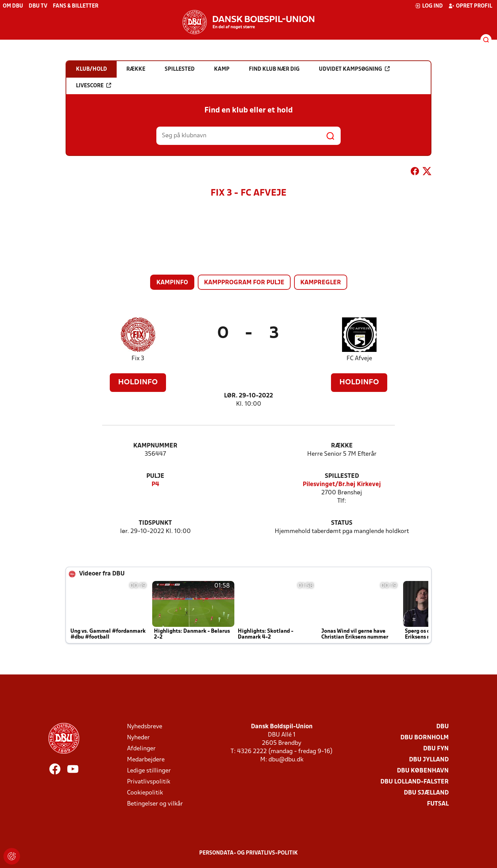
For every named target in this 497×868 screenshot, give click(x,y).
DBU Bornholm (425, 738)
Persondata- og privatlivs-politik (248, 853)
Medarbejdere (146, 760)
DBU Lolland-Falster (415, 782)
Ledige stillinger (149, 771)
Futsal (438, 804)
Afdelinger (141, 749)
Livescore (94, 86)
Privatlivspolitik (149, 782)
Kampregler (321, 283)
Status (342, 523)
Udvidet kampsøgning (354, 69)
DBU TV (38, 6)
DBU (442, 727)
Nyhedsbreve (145, 727)
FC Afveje (359, 359)
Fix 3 (138, 359)
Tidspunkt (155, 523)
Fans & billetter (76, 6)
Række (342, 446)
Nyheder (138, 738)
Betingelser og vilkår (155, 804)
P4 (155, 485)
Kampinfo (172, 283)
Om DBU (13, 6)
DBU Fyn (436, 749)
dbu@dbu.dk (286, 760)
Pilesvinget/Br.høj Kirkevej (342, 485)
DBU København (423, 771)
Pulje (155, 476)
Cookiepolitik (145, 793)
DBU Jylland (429, 760)
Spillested (342, 476)
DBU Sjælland (426, 793)
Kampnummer (155, 446)
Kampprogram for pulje (244, 283)
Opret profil (470, 6)
